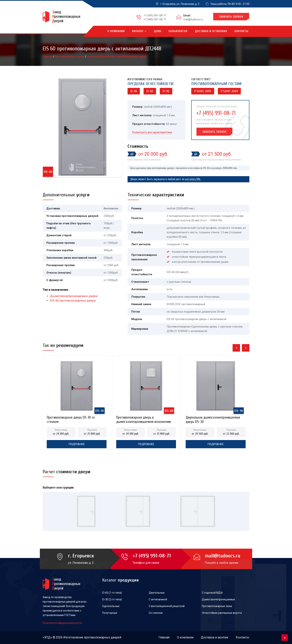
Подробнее (77, 444)
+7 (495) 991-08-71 (155, 15)
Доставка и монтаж (215, 637)
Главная (48, 57)
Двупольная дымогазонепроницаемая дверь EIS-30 (213, 418)
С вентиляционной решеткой (167, 606)
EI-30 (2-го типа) (112, 599)
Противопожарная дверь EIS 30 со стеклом (71, 418)
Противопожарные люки (217, 606)
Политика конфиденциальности (62, 623)
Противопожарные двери (70, 57)
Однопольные (111, 606)
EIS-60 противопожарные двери (73, 301)
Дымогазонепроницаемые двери (74, 296)
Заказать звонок (231, 17)
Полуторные (110, 613)
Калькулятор (178, 31)
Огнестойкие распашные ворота (222, 613)
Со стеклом (156, 613)
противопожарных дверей (103, 637)
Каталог (139, 31)
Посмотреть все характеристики (152, 132)
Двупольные (157, 593)
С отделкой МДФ (212, 593)
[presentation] (236, 348)
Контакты (241, 31)
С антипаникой (158, 599)
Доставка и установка (211, 31)
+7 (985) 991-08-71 (155, 19)
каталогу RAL (193, 179)
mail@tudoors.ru (193, 19)
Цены (158, 31)
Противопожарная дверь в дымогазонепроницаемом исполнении (143, 418)
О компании (116, 31)
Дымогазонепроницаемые (218, 599)
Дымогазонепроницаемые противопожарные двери (117, 57)
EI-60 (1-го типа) (112, 593)
